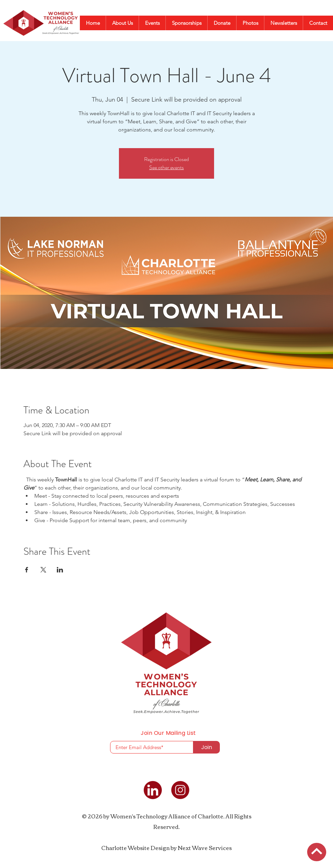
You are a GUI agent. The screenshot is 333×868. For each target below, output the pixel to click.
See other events (166, 167)
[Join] (206, 747)
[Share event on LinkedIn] (60, 570)
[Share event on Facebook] (27, 570)
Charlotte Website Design (135, 848)
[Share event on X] (43, 570)
